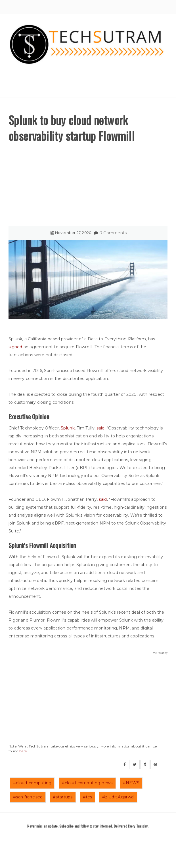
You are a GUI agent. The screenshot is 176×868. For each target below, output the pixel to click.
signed (15, 347)
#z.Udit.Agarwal (118, 797)
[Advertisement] (88, 186)
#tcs (87, 797)
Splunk (68, 428)
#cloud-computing (32, 783)
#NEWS (131, 783)
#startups (63, 797)
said (100, 428)
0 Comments (113, 233)
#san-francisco (28, 797)
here (23, 751)
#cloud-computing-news (87, 783)
